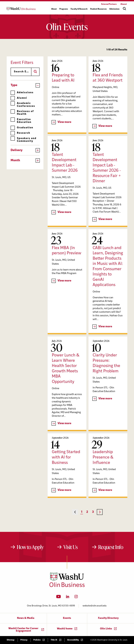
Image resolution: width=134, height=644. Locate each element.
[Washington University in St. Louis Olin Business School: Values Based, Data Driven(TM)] (67, 586)
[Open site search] (124, 9)
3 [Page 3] (93, 512)
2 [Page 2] (87, 512)
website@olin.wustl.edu (95, 606)
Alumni (19, 98)
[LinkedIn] (68, 597)
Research (20, 133)
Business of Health (22, 113)
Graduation (22, 128)
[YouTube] (59, 597)
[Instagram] (76, 597)
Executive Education (21, 121)
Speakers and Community (23, 140)
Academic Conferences (23, 105)
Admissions (22, 93)
